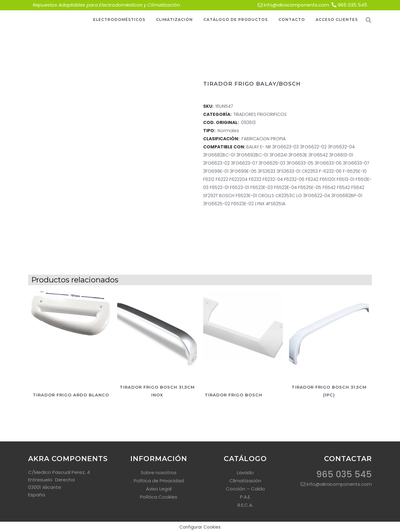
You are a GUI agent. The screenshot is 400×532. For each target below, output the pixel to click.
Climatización (245, 481)
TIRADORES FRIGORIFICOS (260, 114)
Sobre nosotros (159, 472)
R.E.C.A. (245, 505)
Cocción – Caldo (245, 489)
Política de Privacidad (159, 481)
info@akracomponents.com (296, 5)
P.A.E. (245, 497)
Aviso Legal (159, 489)
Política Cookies (159, 497)
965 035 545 (352, 5)
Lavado (245, 472)
